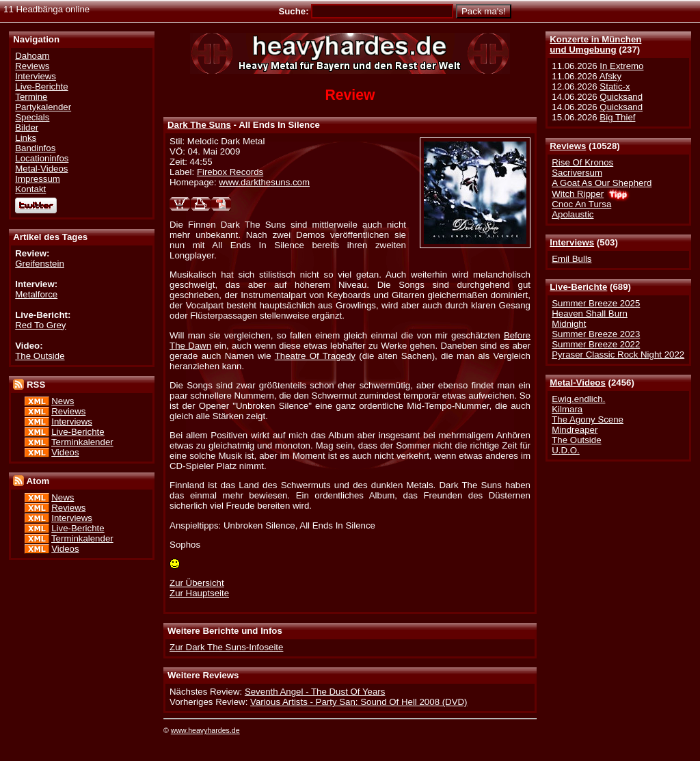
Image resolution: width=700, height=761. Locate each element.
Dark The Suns (199, 125)
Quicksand (621, 97)
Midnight (569, 324)
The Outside (576, 440)
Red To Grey (40, 325)
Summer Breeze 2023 (596, 334)
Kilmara (567, 409)
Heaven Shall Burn (590, 313)
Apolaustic (573, 214)
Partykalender (43, 107)
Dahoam (32, 56)
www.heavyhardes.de (205, 730)
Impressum (38, 179)
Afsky (610, 76)
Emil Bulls (571, 259)
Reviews (568, 146)
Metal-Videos (578, 383)
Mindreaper (575, 430)
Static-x (615, 86)
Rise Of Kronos (582, 162)
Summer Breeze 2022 (596, 344)
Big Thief (617, 117)
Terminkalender (82, 442)
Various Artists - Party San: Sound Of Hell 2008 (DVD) (359, 702)
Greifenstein (40, 264)
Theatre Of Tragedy (315, 356)
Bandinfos (35, 148)
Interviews (572, 242)
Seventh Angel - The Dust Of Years (315, 692)
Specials (32, 117)
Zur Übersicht (197, 583)
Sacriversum (577, 173)
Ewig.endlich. (578, 399)
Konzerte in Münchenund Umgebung (595, 44)
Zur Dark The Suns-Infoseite (226, 647)
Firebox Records (230, 172)
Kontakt (30, 189)
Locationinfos (42, 158)
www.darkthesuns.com (264, 182)
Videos (65, 452)
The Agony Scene (588, 419)
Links (26, 138)
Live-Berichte (578, 287)
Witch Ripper (578, 194)
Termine (31, 97)
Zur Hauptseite (199, 593)
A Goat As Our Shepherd (602, 183)
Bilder (27, 128)
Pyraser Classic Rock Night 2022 (618, 355)
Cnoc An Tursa (581, 204)
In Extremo (621, 66)
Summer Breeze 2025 (596, 303)
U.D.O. (566, 450)
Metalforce (36, 294)
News (63, 401)
